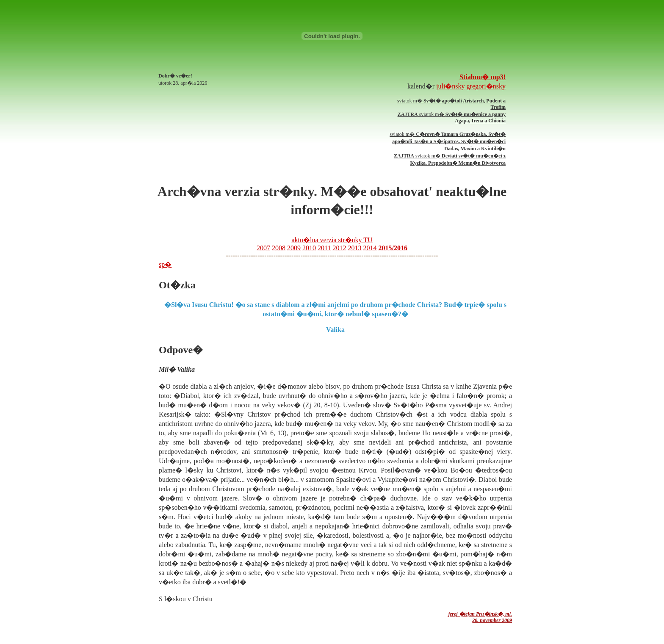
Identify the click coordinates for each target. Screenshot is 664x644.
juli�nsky (451, 86)
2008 (279, 248)
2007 (263, 248)
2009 (294, 248)
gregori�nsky (486, 86)
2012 (339, 248)
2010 (309, 248)
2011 (324, 248)
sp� (165, 264)
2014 (370, 248)
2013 (354, 248)
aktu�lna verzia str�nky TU (332, 240)
